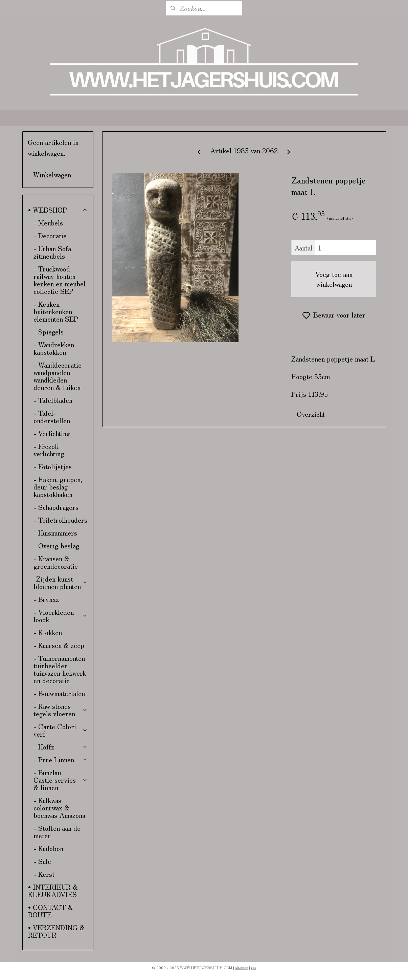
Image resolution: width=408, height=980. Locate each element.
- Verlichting (52, 433)
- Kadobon (48, 848)
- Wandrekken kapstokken (54, 348)
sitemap (242, 967)
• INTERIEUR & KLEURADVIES (53, 890)
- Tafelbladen (53, 400)
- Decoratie (50, 235)
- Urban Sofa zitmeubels (52, 252)
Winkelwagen (52, 175)
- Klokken (48, 632)
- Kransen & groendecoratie (56, 562)
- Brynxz (46, 599)
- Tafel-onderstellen (52, 417)
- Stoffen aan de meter (57, 832)
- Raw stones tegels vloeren (61, 710)
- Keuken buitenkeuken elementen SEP (56, 311)
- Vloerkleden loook (61, 616)
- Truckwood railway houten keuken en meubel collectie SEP (60, 280)
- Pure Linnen (61, 759)
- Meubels (48, 223)
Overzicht (311, 414)
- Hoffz (61, 747)
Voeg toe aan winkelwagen (334, 279)
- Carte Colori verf (61, 730)
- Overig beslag (56, 546)
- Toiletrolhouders (60, 520)
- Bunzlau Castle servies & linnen (61, 780)
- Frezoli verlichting (49, 450)
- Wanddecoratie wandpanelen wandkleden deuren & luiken (58, 376)
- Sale (42, 861)
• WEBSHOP (58, 210)
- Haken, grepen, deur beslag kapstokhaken (58, 487)
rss (254, 967)
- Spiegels (49, 332)
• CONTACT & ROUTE (51, 911)
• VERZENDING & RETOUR (56, 931)
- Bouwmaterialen (59, 693)
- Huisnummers (55, 533)
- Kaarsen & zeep (59, 645)
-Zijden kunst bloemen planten (61, 582)
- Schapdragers (56, 507)
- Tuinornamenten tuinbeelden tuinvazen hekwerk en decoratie (60, 669)
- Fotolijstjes (53, 466)
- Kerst (44, 874)
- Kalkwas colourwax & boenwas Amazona (59, 808)
